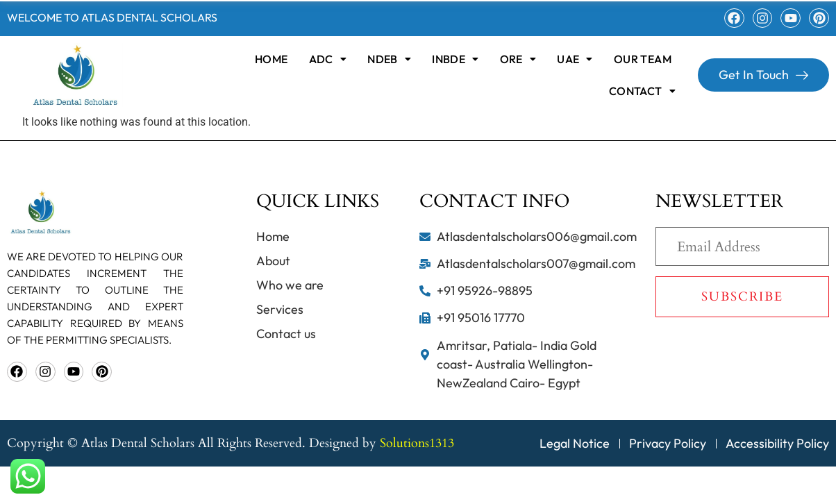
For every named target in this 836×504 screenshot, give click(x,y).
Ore (518, 59)
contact (642, 91)
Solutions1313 (417, 443)
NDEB (389, 59)
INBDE (455, 59)
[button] (328, 59)
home (271, 59)
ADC (328, 59)
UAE (575, 59)
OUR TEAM (643, 59)
